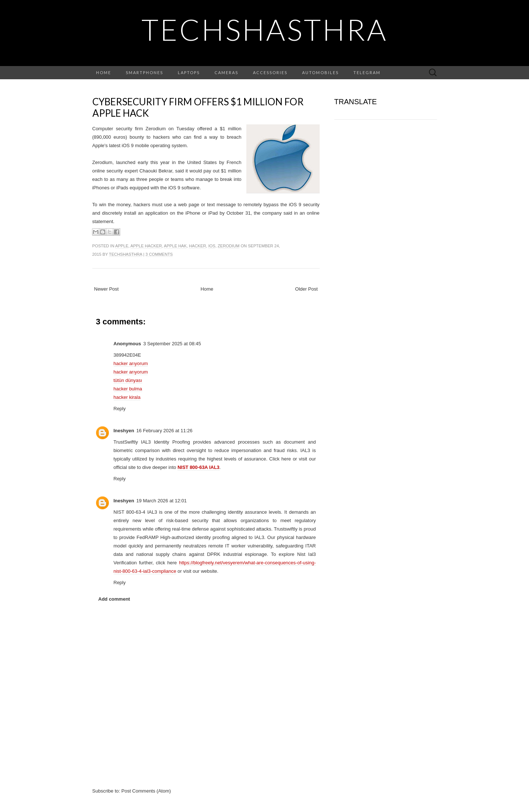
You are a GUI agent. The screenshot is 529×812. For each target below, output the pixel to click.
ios (212, 246)
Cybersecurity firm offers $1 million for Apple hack (198, 107)
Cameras (226, 72)
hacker (197, 246)
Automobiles (320, 72)
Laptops (189, 72)
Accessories (270, 72)
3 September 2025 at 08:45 (172, 344)
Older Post (306, 289)
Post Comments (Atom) (146, 791)
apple (122, 246)
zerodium (229, 246)
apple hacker (146, 246)
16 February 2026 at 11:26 (164, 431)
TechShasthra (265, 29)
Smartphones (144, 72)
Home (104, 72)
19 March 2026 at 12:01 (161, 501)
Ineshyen (124, 431)
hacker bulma (128, 389)
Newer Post (106, 289)
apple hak (175, 246)
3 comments (159, 254)
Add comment (114, 599)
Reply (120, 409)
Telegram (367, 72)
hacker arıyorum (131, 363)
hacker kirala (127, 397)
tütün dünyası (128, 380)
